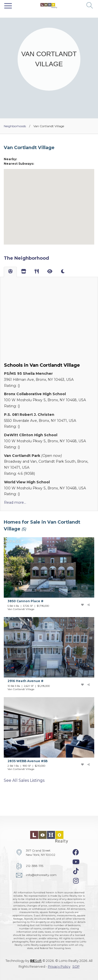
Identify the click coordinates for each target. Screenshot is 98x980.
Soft (36, 961)
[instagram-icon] (76, 881)
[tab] (10, 272)
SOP (76, 967)
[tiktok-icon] (76, 871)
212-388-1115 (35, 866)
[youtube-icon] (76, 862)
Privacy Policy (59, 967)
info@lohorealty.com (41, 875)
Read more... (15, 502)
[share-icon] (89, 605)
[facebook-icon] (76, 852)
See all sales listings (24, 780)
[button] (90, 6)
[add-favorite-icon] (82, 605)
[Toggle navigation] (8, 6)
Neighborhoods (15, 126)
